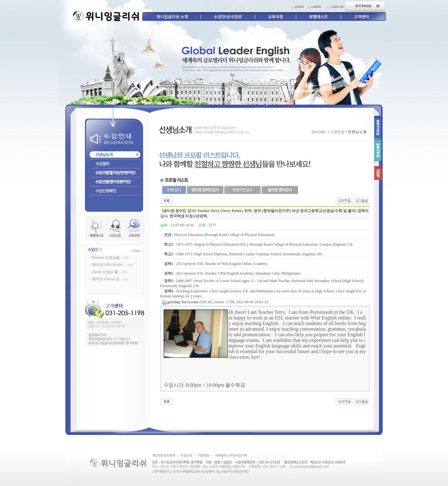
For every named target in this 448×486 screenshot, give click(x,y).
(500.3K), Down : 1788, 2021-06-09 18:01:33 (218, 302)
